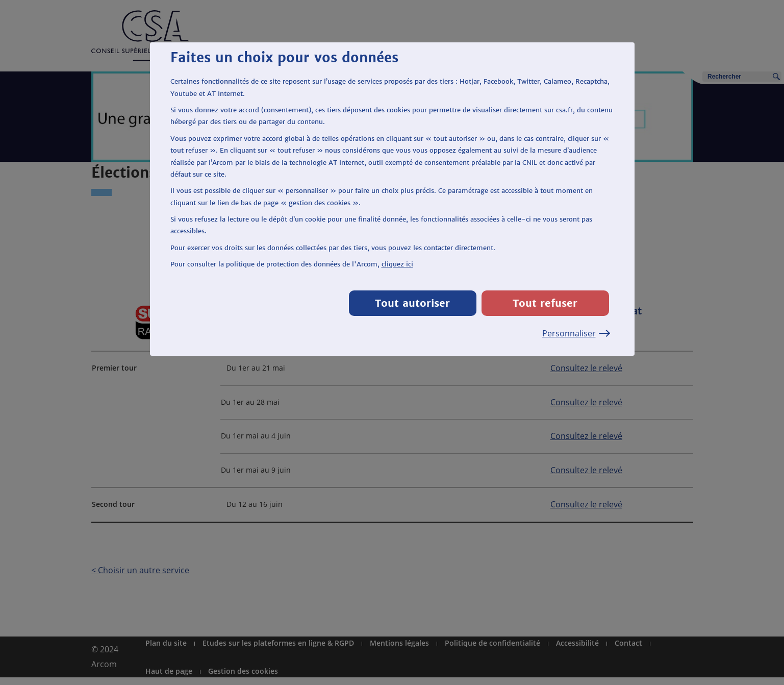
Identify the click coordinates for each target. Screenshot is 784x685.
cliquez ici (397, 264)
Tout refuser (545, 303)
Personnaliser (576, 333)
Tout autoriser (412, 303)
